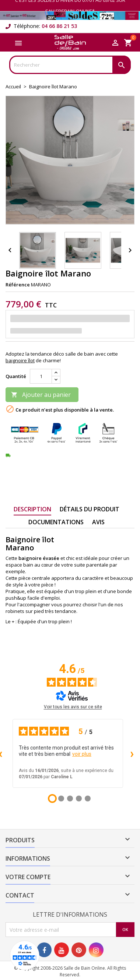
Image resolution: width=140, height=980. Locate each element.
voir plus (82, 754)
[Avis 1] (52, 799)
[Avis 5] (88, 799)
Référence (18, 285)
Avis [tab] (98, 522)
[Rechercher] (70, 65)
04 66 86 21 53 (59, 26)
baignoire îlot (20, 360)
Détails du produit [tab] (90, 509)
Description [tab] (32, 509)
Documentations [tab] (56, 522)
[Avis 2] (61, 799)
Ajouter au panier (41, 395)
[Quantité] (41, 376)
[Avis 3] (70, 799)
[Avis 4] (79, 799)
